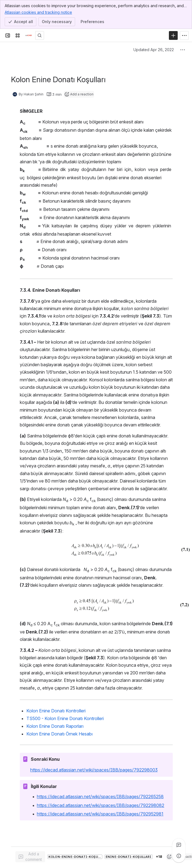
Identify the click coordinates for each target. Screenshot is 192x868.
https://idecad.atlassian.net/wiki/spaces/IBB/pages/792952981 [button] (100, 814)
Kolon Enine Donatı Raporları (55, 726)
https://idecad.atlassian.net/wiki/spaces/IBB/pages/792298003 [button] (94, 770)
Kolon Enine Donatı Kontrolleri (56, 711)
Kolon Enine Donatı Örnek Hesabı (60, 734)
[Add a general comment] (30, 857)
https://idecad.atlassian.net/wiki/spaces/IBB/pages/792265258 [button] (100, 797)
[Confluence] (29, 35)
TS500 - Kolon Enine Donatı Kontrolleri (65, 718)
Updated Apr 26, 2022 (154, 50)
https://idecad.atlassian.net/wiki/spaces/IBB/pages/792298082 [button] (101, 805)
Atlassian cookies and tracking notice (38, 12)
